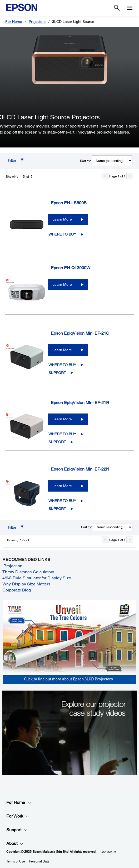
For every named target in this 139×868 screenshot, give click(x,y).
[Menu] (130, 8)
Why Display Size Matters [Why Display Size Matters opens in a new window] (26, 584)
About (15, 844)
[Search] (117, 8)
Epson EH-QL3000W (71, 268)
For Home (14, 22)
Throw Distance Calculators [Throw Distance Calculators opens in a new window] (28, 572)
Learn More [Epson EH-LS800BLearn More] (62, 219)
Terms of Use (16, 861)
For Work (18, 816)
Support (57, 373)
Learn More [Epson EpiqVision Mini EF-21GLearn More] (62, 350)
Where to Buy (62, 234)
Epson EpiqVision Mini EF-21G (80, 333)
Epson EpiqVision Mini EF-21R (80, 403)
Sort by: (85, 161)
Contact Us (108, 852)
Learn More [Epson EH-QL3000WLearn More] (62, 284)
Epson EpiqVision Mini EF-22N (80, 469)
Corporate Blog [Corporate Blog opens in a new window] (17, 590)
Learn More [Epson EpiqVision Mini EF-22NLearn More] (62, 486)
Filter (12, 160)
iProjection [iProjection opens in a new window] (12, 566)
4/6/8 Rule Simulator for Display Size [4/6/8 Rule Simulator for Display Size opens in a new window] (37, 578)
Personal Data (39, 861)
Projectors (37, 22)
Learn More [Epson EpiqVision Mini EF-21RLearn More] (62, 419)
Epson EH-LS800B (69, 203)
